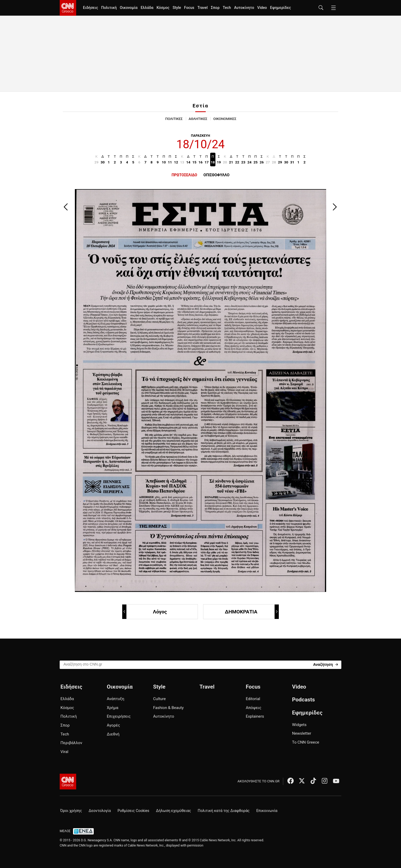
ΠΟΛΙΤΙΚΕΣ (174, 119)
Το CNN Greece (306, 742)
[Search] (325, 664)
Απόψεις (254, 708)
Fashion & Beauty (168, 708)
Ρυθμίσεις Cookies (133, 811)
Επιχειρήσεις (119, 716)
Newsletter (302, 733)
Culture (159, 699)
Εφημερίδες (281, 8)
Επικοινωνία (267, 811)
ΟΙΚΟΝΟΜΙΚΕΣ (225, 119)
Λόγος (145, 612)
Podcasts (303, 700)
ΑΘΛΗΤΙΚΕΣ (198, 119)
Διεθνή (113, 734)
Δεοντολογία (100, 811)
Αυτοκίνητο (244, 8)
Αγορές (113, 725)
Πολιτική (109, 8)
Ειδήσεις (90, 8)
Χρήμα (113, 708)
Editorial (253, 699)
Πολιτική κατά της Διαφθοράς (224, 811)
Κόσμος (163, 8)
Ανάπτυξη (116, 699)
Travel (202, 8)
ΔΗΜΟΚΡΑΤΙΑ (252, 612)
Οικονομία (129, 8)
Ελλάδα (147, 8)
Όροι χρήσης (71, 811)
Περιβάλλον (71, 743)
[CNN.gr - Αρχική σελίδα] (68, 782)
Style (177, 8)
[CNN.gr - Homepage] (68, 8)
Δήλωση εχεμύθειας (174, 811)
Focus (189, 8)
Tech (227, 8)
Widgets (299, 725)
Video (262, 8)
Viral (64, 752)
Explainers (255, 716)
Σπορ (215, 8)
